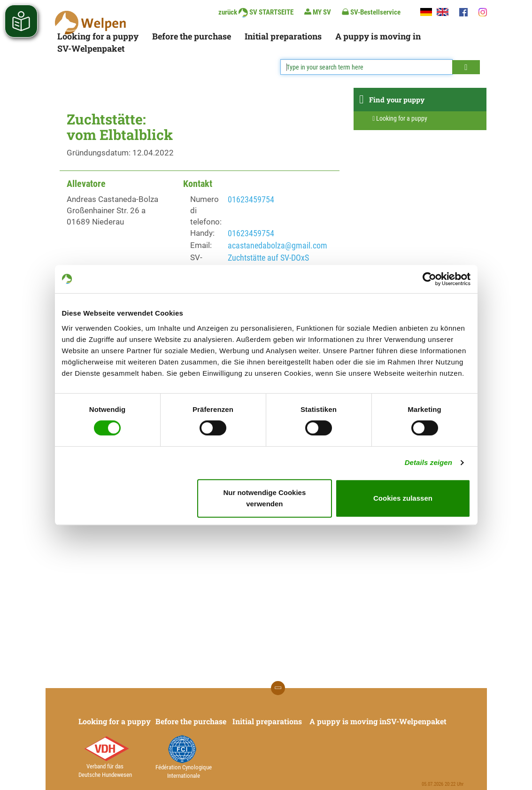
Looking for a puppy (98, 36)
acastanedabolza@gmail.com (278, 245)
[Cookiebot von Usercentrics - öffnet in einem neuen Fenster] (429, 279)
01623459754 (251, 199)
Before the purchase (192, 36)
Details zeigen (428, 462)
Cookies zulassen (403, 498)
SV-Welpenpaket (91, 48)
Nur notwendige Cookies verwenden (264, 498)
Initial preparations (283, 36)
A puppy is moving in (378, 36)
